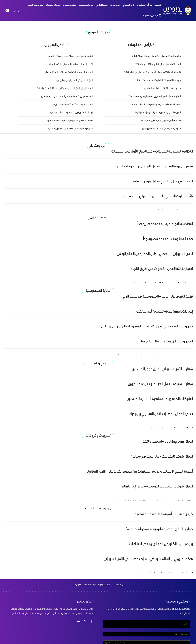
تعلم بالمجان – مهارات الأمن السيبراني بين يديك (161, 414)
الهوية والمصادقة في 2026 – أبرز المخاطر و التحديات (70, 128)
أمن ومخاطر (98, 145)
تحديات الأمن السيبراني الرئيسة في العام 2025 (161, 120)
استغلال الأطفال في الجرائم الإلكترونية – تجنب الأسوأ (70, 120)
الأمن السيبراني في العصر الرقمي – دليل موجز (74, 80)
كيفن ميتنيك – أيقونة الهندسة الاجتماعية (164, 514)
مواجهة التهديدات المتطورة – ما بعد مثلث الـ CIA (159, 80)
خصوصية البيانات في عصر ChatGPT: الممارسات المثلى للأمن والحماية (145, 326)
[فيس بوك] (92, 621)
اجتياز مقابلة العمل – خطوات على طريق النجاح (162, 269)
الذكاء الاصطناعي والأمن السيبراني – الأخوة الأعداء (71, 64)
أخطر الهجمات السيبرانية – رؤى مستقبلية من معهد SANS (155, 96)
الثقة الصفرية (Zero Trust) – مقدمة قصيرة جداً (72, 104)
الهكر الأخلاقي (98, 218)
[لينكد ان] (78, 621)
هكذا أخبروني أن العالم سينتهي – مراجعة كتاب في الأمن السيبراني (148, 559)
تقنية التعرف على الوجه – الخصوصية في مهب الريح (158, 296)
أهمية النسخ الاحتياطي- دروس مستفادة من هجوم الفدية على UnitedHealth (140, 471)
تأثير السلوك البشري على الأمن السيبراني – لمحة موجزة (156, 196)
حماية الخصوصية (98, 291)
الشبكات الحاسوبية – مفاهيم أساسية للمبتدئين (160, 399)
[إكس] (85, 621)
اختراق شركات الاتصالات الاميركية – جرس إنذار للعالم (157, 486)
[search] (14, 10)
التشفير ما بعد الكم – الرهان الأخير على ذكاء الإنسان (71, 56)
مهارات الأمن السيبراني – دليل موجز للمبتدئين (162, 369)
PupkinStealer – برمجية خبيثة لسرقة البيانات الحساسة (156, 104)
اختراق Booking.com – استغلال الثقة (168, 441)
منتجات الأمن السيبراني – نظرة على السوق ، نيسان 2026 (156, 56)
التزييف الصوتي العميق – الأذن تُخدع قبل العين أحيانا (158, 112)
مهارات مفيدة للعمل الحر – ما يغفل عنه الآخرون (160, 384)
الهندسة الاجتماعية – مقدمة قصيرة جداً (165, 224)
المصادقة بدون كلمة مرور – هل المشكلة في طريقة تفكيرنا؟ (66, 96)
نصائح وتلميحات (98, 363)
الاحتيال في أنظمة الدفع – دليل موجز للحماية (163, 181)
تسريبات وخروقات (98, 436)
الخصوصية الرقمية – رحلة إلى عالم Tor (167, 341)
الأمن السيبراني (54, 45)
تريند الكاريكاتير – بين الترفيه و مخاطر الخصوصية (72, 112)
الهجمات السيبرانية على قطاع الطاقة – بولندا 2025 (158, 64)
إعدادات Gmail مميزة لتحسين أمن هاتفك (165, 311)
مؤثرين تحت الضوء (98, 508)
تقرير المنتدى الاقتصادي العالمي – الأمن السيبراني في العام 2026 (152, 72)
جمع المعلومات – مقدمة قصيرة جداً (168, 239)
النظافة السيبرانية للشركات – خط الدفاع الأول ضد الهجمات (152, 151)
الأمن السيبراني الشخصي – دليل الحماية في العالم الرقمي (155, 254)
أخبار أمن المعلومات (142, 45)
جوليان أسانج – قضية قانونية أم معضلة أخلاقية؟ (159, 529)
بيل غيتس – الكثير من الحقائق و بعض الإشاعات (161, 544)
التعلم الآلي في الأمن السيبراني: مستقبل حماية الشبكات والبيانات (65, 88)
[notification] (19, 10)
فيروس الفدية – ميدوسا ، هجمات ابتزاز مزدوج (161, 128)
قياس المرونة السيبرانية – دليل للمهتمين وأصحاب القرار (155, 166)
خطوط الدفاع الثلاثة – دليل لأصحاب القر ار (163, 88)
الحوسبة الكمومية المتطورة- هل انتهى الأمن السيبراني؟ (69, 72)
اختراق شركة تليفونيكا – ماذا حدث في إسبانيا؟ (162, 456)
